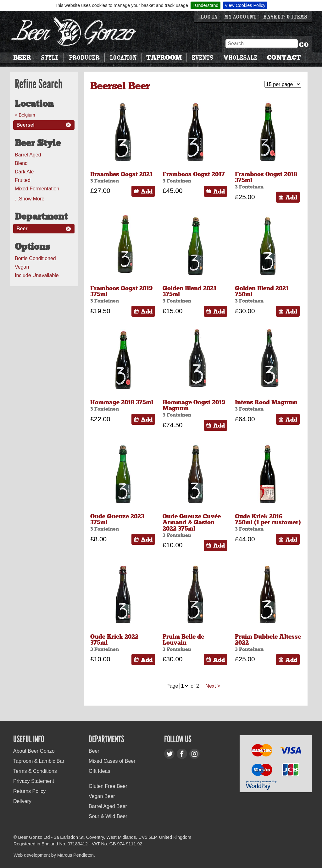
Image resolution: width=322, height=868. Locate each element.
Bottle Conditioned (35, 258)
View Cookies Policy (245, 5)
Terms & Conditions (35, 771)
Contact (284, 57)
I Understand (205, 5)
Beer (22, 57)
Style (50, 58)
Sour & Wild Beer (108, 816)
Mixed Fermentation (37, 189)
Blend (21, 163)
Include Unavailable (37, 275)
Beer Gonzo (74, 32)
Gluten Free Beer (108, 786)
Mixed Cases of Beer (112, 761)
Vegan (22, 267)
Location (123, 58)
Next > (213, 686)
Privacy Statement (34, 781)
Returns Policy (29, 791)
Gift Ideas (99, 771)
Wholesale (240, 58)
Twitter (169, 754)
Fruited (23, 180)
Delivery (22, 801)
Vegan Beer (102, 796)
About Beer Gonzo (34, 751)
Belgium (27, 115)
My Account (240, 17)
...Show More (30, 199)
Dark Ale (24, 172)
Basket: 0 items (285, 17)
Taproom (164, 57)
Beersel (25, 125)
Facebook (182, 754)
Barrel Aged (28, 155)
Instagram (194, 754)
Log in (209, 17)
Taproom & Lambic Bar (39, 761)
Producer (84, 58)
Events (202, 58)
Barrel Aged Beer (108, 806)
